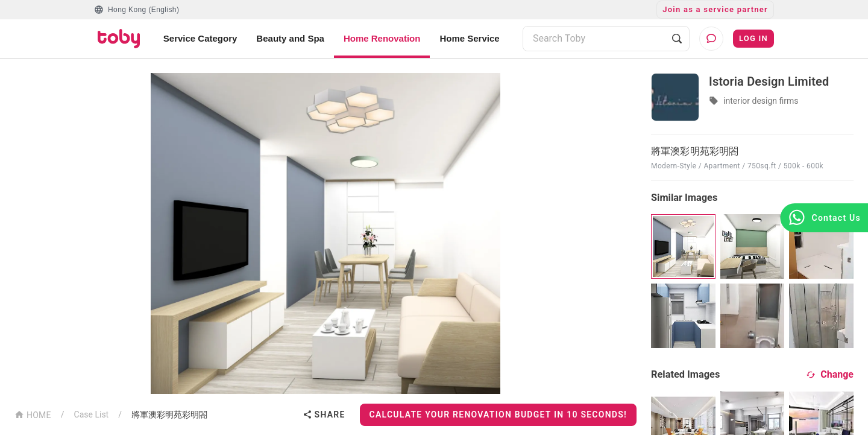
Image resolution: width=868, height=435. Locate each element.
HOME (33, 414)
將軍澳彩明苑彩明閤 (169, 414)
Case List (92, 414)
